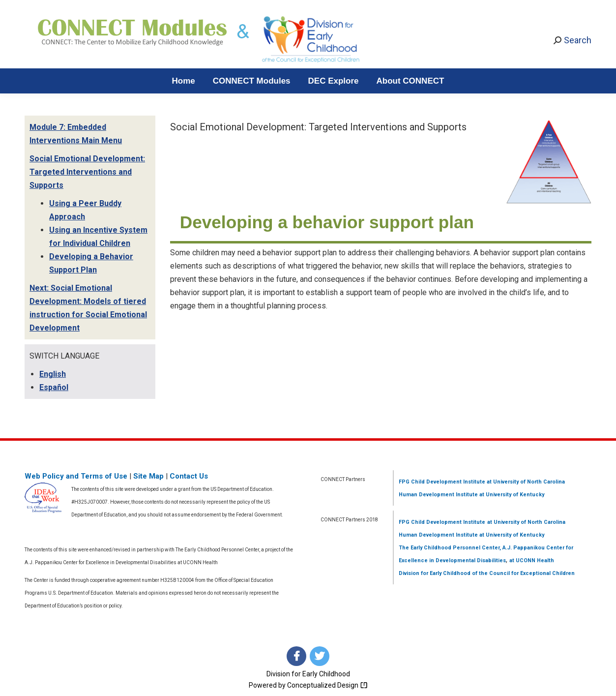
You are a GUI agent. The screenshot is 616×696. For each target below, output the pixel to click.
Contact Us (189, 476)
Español (54, 387)
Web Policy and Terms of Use (76, 476)
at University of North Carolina (525, 482)
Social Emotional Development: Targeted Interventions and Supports (87, 172)
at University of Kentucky (511, 495)
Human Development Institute (438, 495)
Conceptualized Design (327, 685)
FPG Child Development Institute (442, 482)
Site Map (148, 476)
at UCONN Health (532, 560)
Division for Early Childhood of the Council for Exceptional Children (487, 573)
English (53, 374)
